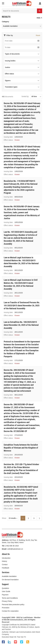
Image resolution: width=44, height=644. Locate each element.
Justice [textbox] (8, 67)
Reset (38, 35)
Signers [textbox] (8, 81)
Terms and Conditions (10, 598)
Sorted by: (25, 96)
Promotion (6, 608)
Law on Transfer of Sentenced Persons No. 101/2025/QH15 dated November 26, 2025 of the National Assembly (22, 305)
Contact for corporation (10, 611)
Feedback (5, 568)
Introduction (6, 558)
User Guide (6, 591)
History (4, 561)
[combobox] (22, 61)
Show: (4, 518)
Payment (5, 595)
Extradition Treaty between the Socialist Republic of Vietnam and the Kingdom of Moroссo (21, 448)
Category (5, 22)
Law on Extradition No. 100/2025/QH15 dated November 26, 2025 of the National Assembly (21, 325)
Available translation (9, 576)
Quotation (5, 588)
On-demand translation (10, 580)
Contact (5, 565)
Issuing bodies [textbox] (10, 61)
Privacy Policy (7, 601)
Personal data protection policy (13, 604)
